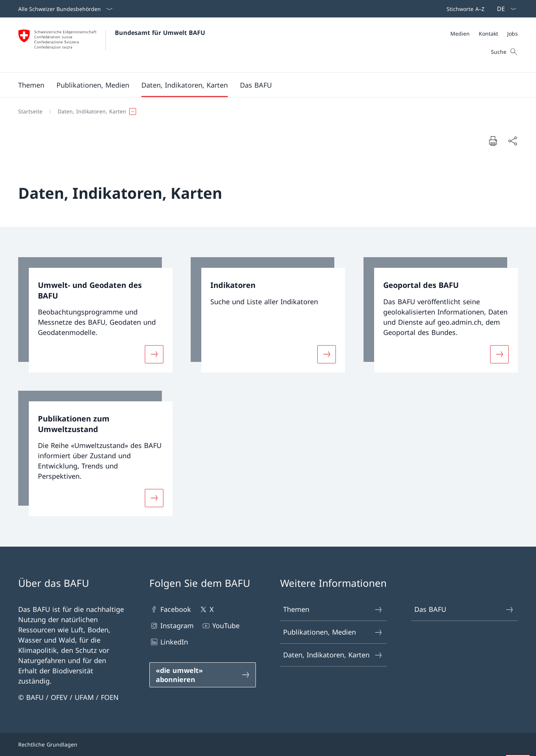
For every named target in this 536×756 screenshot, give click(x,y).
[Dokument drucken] (493, 141)
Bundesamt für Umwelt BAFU (160, 33)
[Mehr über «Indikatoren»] (327, 354)
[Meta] (484, 34)
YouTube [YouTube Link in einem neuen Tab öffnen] (220, 626)
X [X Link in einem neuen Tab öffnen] (206, 609)
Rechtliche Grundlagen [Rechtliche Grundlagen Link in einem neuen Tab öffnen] (48, 744)
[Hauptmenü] (262, 85)
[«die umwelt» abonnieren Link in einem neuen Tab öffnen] (203, 675)
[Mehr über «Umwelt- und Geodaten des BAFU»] (154, 354)
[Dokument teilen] (512, 141)
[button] (31, 85)
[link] (95, 315)
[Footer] (268, 744)
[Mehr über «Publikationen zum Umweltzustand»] (154, 498)
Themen (333, 609)
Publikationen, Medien (333, 632)
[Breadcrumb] (265, 112)
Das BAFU (464, 609)
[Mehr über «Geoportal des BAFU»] (499, 354)
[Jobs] (512, 34)
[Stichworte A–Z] (464, 9)
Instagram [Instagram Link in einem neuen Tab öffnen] (172, 626)
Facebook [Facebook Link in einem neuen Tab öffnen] (170, 609)
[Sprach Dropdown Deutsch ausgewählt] (504, 9)
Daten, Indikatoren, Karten (333, 655)
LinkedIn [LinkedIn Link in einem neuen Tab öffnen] (169, 642)
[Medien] (460, 34)
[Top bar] (464, 9)
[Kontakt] (488, 34)
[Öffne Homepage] (112, 45)
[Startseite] (30, 112)
